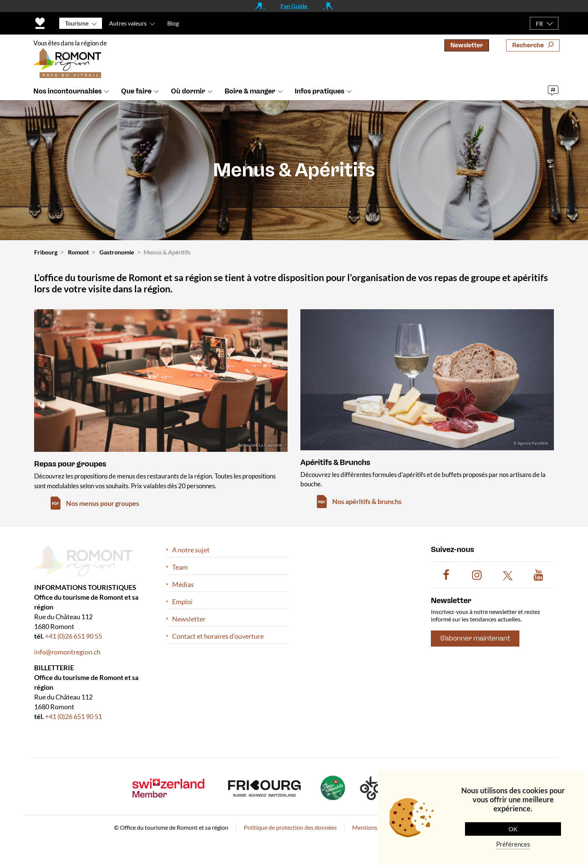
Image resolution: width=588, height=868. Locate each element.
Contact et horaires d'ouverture (218, 636)
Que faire (136, 91)
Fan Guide (294, 6)
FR (539, 23)
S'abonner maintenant (475, 638)
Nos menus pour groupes (103, 503)
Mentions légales (374, 827)
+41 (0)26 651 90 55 (73, 636)
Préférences (513, 844)
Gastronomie (117, 252)
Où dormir (188, 91)
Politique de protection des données (290, 827)
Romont (78, 252)
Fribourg (46, 252)
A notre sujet (191, 550)
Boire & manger (250, 91)
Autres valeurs (128, 23)
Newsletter (467, 45)
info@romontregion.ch (67, 652)
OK (513, 829)
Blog (173, 23)
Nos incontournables (67, 91)
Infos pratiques (319, 91)
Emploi (182, 602)
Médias (183, 584)
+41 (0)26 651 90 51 (73, 716)
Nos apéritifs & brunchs (367, 501)
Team (180, 567)
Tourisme (77, 23)
